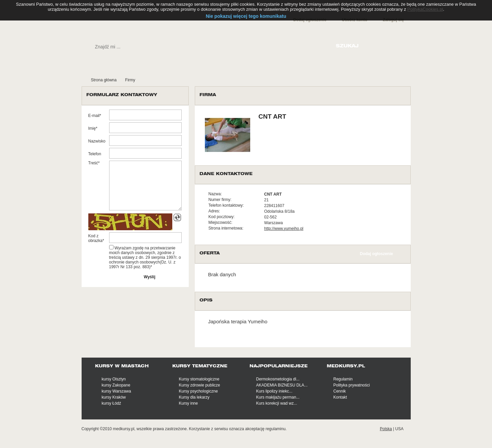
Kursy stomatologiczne (199, 379)
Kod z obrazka (96, 238)
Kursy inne (189, 403)
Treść (93, 163)
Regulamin (343, 379)
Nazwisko (97, 141)
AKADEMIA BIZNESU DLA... (282, 385)
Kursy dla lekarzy (194, 397)
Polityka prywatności (352, 385)
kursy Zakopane (116, 385)
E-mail (94, 116)
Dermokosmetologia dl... (278, 379)
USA (399, 429)
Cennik (340, 391)
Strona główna (104, 80)
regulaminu (276, 429)
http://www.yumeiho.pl (284, 229)
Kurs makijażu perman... (278, 397)
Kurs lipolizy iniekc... (274, 391)
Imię (92, 128)
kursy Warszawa (117, 391)
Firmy (130, 80)
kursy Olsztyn (114, 379)
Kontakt (340, 397)
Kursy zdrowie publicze (200, 385)
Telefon (95, 154)
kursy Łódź (111, 403)
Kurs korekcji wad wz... (277, 403)
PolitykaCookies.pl (425, 9)
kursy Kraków (114, 397)
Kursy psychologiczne (198, 391)
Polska (386, 429)
